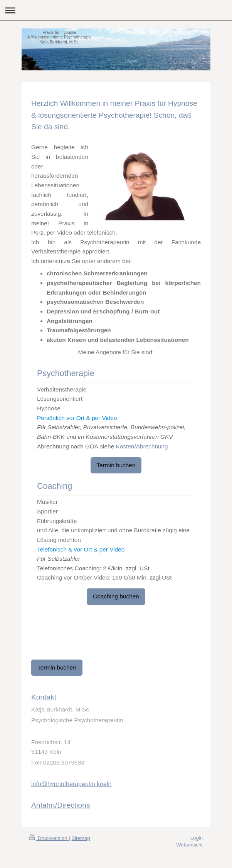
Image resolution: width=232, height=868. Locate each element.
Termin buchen (116, 465)
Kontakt (44, 697)
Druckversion (49, 838)
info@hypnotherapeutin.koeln (71, 784)
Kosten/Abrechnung (142, 446)
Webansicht (189, 845)
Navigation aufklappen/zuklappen (116, 10)
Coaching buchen (116, 596)
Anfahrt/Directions (61, 805)
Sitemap (81, 838)
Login (197, 838)
